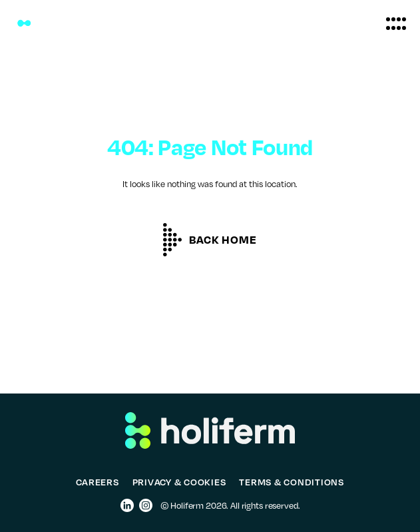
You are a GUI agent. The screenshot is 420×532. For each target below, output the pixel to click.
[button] (396, 23)
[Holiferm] (24, 23)
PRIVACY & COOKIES (179, 482)
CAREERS (97, 482)
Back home (223, 239)
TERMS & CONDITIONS (292, 482)
